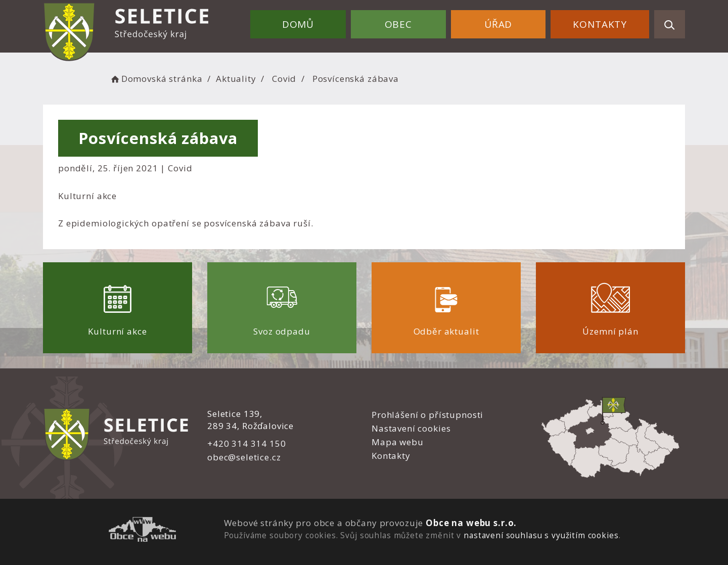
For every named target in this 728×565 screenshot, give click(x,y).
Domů (298, 24)
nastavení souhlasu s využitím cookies (541, 535)
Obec (398, 24)
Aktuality (236, 79)
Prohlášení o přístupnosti (427, 415)
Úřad (498, 24)
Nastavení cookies (411, 428)
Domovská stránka (156, 79)
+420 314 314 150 (247, 443)
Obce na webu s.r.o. (471, 523)
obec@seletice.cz (244, 457)
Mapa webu (398, 442)
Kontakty (600, 24)
